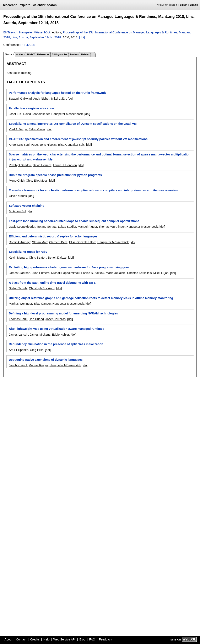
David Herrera (42, 165)
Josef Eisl (15, 114)
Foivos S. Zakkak (93, 273)
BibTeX (31, 54)
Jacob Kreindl (18, 365)
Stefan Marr (40, 242)
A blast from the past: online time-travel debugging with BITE (52, 283)
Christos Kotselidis (139, 273)
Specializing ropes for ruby (28, 252)
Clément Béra (58, 242)
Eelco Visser (37, 129)
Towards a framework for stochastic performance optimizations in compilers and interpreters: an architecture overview (93, 190)
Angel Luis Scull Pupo (23, 145)
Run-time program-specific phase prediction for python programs (55, 175)
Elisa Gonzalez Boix (71, 145)
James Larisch (18, 335)
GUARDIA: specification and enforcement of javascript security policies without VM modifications (78, 139)
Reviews (74, 54)
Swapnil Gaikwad (20, 99)
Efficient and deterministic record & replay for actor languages (53, 236)
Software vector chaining (26, 206)
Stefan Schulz (18, 288)
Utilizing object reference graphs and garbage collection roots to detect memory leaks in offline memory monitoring (91, 298)
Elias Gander (42, 304)
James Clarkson (19, 273)
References (43, 54)
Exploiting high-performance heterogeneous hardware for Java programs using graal (69, 267)
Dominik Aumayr (20, 242)
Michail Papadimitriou (65, 273)
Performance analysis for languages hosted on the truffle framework (57, 93)
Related (85, 54)
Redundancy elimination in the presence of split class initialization (56, 344)
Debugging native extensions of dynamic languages (46, 360)
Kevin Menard (18, 258)
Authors (20, 54)
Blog (82, 639)
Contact (21, 639)
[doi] (82, 37)
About (9, 639)
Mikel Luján (59, 99)
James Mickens (40, 335)
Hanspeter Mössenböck (35, 32)
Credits (35, 639)
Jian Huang (36, 319)
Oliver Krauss (18, 196)
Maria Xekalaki (116, 273)
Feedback (105, 639)
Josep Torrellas (56, 319)
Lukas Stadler (67, 227)
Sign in (184, 5)
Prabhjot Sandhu (20, 165)
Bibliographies (60, 54)
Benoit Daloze (57, 258)
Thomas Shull (18, 319)
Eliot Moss (40, 181)
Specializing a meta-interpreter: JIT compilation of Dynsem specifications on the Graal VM (73, 124)
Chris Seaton (37, 258)
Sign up (194, 5)
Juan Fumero (41, 273)
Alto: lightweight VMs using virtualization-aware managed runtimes (56, 329)
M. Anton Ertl (17, 211)
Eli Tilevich (10, 32)
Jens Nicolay (48, 145)
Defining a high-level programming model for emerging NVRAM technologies (63, 313)
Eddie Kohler (60, 335)
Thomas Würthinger (112, 227)
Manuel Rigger (88, 227)
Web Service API (64, 639)
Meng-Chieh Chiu (20, 181)
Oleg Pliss (37, 350)
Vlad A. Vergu (18, 129)
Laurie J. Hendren (65, 165)
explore (25, 5)
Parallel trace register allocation (31, 108)
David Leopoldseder (36, 114)
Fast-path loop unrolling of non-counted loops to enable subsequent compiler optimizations (74, 221)
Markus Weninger (20, 304)
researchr (10, 5)
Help (47, 639)
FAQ (92, 639)
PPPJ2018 (27, 45)
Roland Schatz (47, 227)
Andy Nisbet (41, 99)
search (52, 5)
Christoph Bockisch (42, 288)
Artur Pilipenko (18, 350)
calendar (39, 5)
